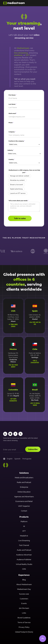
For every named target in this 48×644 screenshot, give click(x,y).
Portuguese (27, 459)
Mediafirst (24, 536)
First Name (13, 95)
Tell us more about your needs (19, 200)
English (10, 459)
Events (24, 603)
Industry (11, 150)
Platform (24, 522)
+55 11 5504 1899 (35, 404)
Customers (24, 599)
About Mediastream (24, 584)
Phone (11, 123)
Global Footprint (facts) (24, 632)
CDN (24, 569)
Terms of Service (24, 622)
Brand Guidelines (24, 618)
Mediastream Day (24, 589)
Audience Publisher (24, 560)
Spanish (17, 459)
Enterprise (24, 487)
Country (12, 159)
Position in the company (17, 141)
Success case (24, 594)
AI (24, 526)
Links (24, 613)
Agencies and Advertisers (24, 497)
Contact (24, 511)
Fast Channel (24, 545)
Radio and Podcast (24, 482)
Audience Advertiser (24, 555)
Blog (24, 580)
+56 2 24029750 (35, 362)
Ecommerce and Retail (24, 501)
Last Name (13, 105)
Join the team (24, 608)
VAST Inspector (24, 506)
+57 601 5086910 (13, 400)
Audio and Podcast (24, 550)
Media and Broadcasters (24, 478)
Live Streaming (24, 541)
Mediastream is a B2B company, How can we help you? (24, 171)
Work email (13, 114)
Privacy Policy (24, 627)
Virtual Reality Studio (24, 564)
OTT (24, 531)
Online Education (24, 492)
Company (12, 132)
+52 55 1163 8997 (13, 366)
